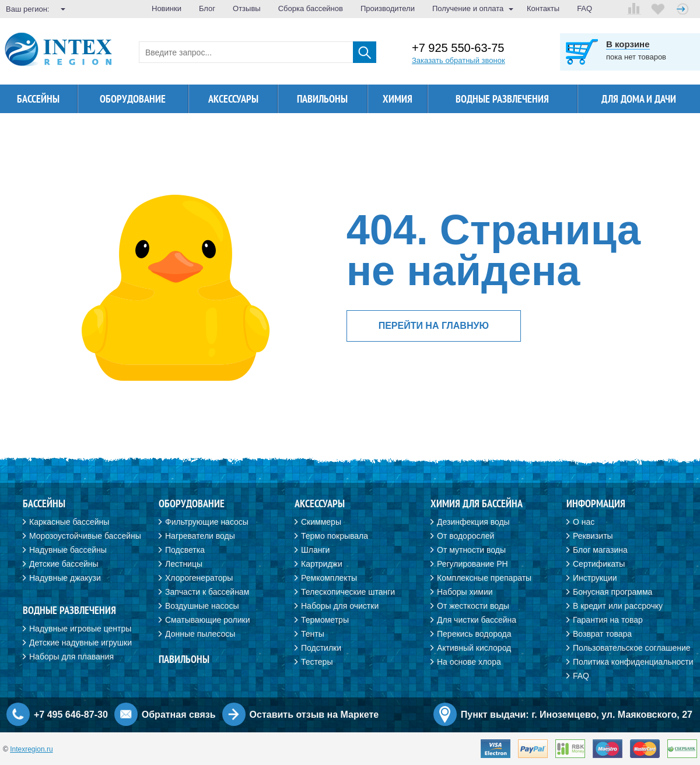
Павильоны (322, 99)
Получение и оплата (468, 8)
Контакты (543, 8)
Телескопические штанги (348, 592)
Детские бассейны (64, 564)
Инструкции (595, 578)
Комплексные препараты (484, 578)
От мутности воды (471, 550)
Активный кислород (474, 648)
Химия (398, 99)
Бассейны (38, 99)
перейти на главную (434, 326)
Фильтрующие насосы (207, 522)
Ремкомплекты (329, 578)
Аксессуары (233, 99)
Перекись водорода (474, 634)
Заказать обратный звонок (459, 60)
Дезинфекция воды (473, 522)
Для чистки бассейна (477, 620)
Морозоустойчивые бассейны (85, 536)
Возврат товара (602, 634)
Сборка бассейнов (311, 8)
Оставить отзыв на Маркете (314, 715)
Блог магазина (600, 550)
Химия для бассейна (477, 503)
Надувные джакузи (65, 578)
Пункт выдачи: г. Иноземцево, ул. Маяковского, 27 (577, 715)
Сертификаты (599, 564)
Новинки (167, 8)
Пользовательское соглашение (632, 648)
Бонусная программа (612, 592)
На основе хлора (469, 662)
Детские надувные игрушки (80, 643)
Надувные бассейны (68, 550)
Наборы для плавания (71, 657)
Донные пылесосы (200, 634)
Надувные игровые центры (80, 629)
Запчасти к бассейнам (207, 592)
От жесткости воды (473, 606)
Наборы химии (465, 592)
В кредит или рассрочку (618, 606)
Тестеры (317, 662)
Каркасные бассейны (69, 522)
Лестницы (184, 564)
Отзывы (247, 8)
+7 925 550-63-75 (458, 48)
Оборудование (133, 99)
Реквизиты (593, 536)
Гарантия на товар (608, 620)
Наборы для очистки (340, 606)
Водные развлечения (502, 99)
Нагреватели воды (200, 536)
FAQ (584, 8)
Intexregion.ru (31, 749)
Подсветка (185, 550)
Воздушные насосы (202, 606)
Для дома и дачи (639, 99)
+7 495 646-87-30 (71, 715)
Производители (388, 8)
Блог (207, 8)
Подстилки (321, 648)
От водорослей (466, 536)
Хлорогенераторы (199, 578)
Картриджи (322, 564)
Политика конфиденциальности (633, 662)
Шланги (315, 550)
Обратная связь (179, 715)
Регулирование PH (473, 564)
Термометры (325, 620)
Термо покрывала (335, 536)
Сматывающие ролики (207, 620)
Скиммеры (321, 522)
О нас (584, 522)
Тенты (313, 634)
